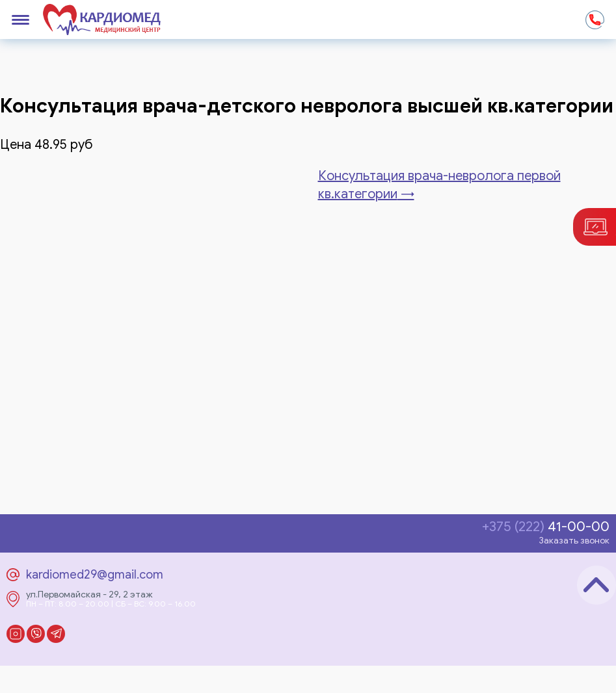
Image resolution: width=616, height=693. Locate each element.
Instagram (16, 634)
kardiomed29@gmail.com (95, 575)
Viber (36, 634)
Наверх (596, 585)
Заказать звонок (574, 541)
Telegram (56, 634)
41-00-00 (546, 527)
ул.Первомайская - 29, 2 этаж (89, 595)
